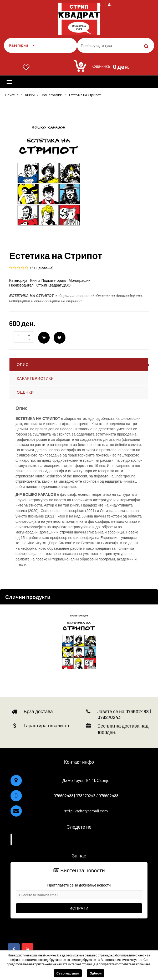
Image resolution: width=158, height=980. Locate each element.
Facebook (80, 839)
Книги (30, 95)
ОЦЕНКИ (25, 392)
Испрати (79, 908)
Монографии (52, 95)
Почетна (12, 95)
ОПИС (23, 364)
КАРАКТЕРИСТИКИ (35, 378)
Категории (22, 45)
